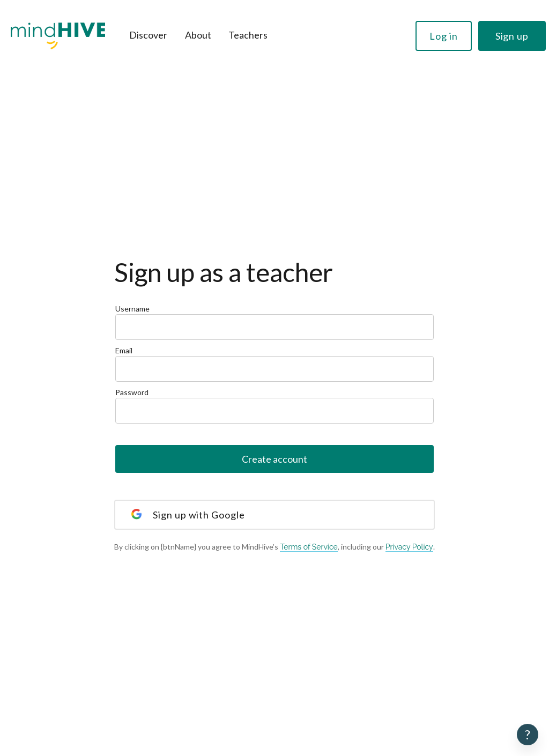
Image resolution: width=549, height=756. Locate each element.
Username (274, 322)
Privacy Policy (409, 547)
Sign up (512, 36)
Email (274, 364)
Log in (443, 36)
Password (274, 406)
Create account (274, 459)
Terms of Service (309, 547)
